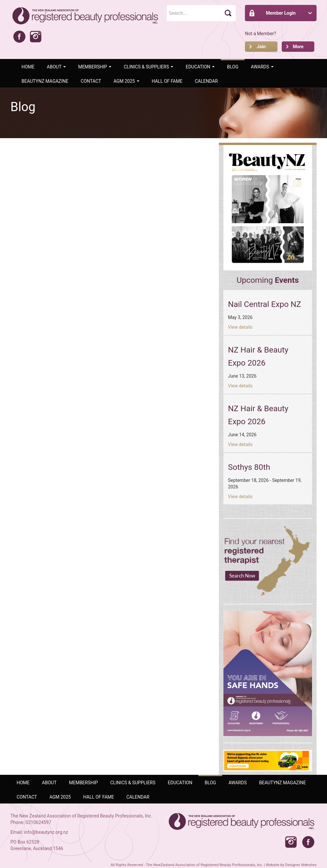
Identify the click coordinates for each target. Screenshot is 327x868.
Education (200, 67)
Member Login (281, 13)
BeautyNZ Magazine (45, 81)
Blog (233, 67)
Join (261, 47)
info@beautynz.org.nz (46, 832)
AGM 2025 (126, 81)
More (298, 47)
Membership (95, 67)
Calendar (206, 81)
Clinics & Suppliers (149, 67)
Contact (91, 81)
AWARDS (262, 67)
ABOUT (56, 67)
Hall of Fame (167, 81)
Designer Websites (301, 865)
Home (28, 67)
